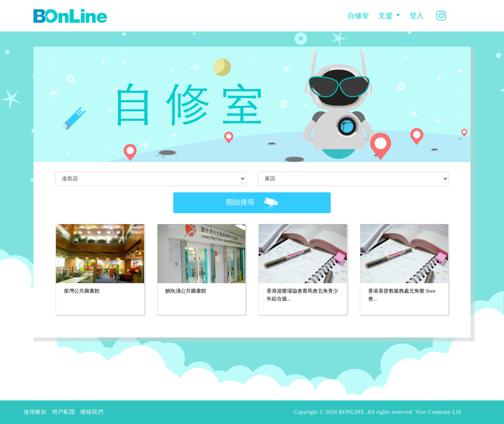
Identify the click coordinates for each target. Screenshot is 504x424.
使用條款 (35, 412)
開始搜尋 (252, 203)
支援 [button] (386, 16)
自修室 (358, 16)
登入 (417, 16)
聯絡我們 (92, 412)
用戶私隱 (63, 412)
